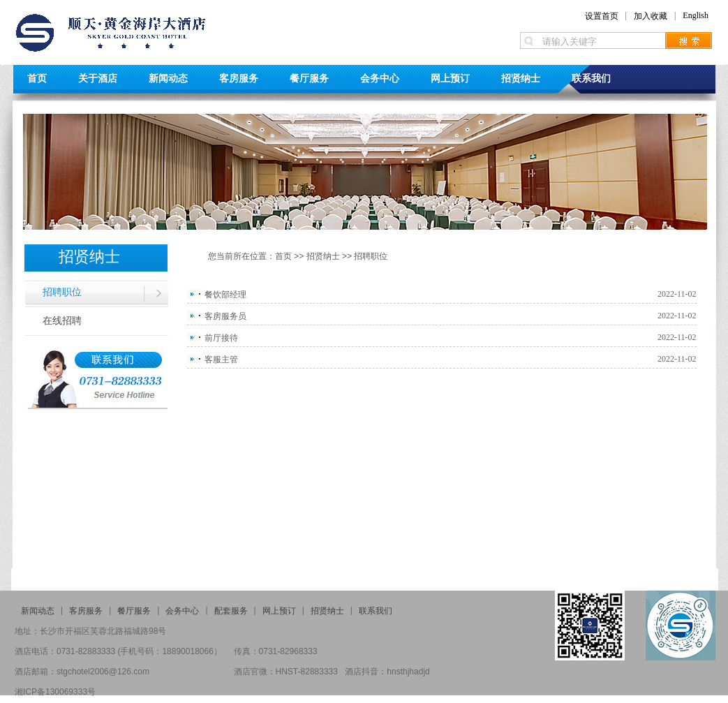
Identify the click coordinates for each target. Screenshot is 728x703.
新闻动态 (168, 78)
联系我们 (591, 78)
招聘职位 (62, 292)
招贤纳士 (521, 78)
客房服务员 (225, 316)
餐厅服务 (309, 78)
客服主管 (221, 360)
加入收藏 (651, 16)
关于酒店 (98, 78)
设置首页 (602, 16)
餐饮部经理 (225, 295)
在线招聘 (62, 321)
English (696, 15)
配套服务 (231, 611)
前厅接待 (221, 338)
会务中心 (380, 78)
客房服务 (239, 78)
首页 (37, 78)
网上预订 (450, 78)
